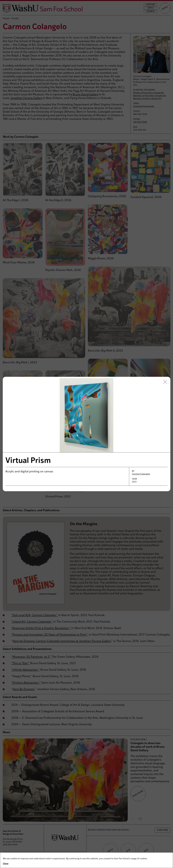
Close (6, 864)
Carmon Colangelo (141, 474)
